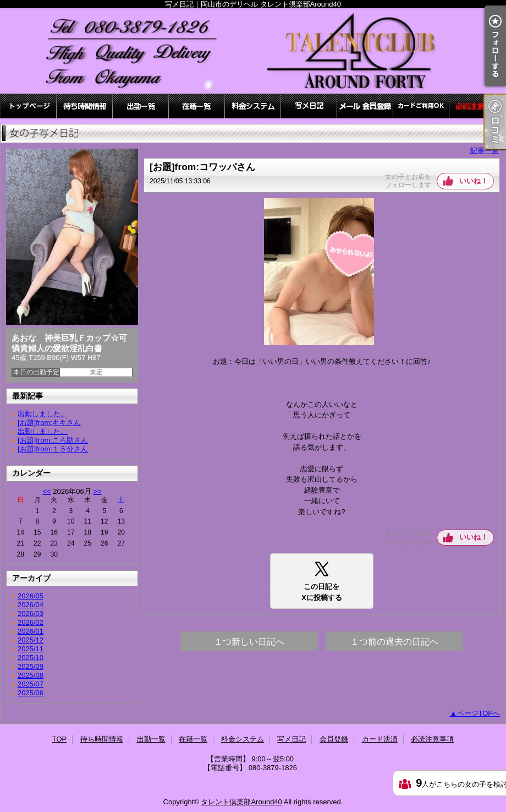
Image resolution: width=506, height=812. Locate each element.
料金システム (253, 106)
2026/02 (31, 622)
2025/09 (31, 666)
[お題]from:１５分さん (53, 449)
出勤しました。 (43, 414)
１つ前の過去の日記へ (394, 642)
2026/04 (31, 605)
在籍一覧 (197, 106)
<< (46, 491)
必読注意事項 (477, 106)
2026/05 (31, 596)
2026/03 (31, 614)
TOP (29, 106)
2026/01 (31, 631)
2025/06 (31, 693)
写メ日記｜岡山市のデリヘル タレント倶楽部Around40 (253, 51)
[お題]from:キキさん (49, 423)
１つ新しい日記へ (249, 642)
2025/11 (31, 649)
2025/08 (31, 675)
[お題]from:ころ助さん (53, 440)
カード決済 (421, 106)
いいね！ (474, 181)
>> (97, 491)
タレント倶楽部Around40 (241, 802)
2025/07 (31, 684)
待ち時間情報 (85, 106)
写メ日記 (309, 106)
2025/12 (31, 640)
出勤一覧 (141, 106)
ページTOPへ (479, 713)
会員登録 (365, 106)
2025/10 (31, 658)
